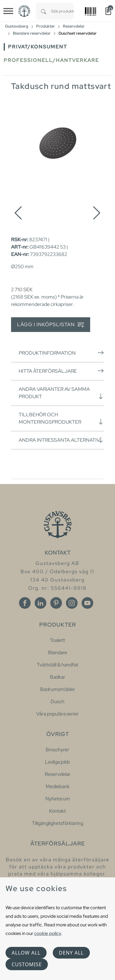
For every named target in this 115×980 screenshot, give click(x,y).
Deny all (71, 953)
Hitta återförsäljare (61, 371)
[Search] (44, 11)
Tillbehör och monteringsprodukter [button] (61, 418)
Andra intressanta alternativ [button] (61, 440)
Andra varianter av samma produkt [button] (61, 393)
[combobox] (63, 11)
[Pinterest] (56, 603)
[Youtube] (87, 603)
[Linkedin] (40, 603)
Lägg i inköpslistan (51, 325)
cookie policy (48, 933)
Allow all (26, 953)
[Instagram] (72, 603)
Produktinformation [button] (61, 353)
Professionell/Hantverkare (51, 60)
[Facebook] (25, 603)
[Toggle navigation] (8, 11)
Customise (27, 964)
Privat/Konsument (38, 47)
